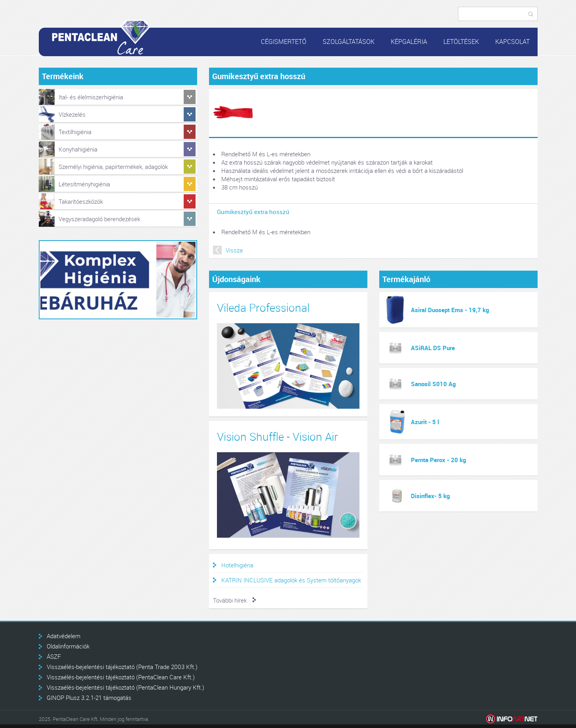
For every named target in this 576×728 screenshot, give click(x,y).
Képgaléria (409, 42)
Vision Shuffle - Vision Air (278, 437)
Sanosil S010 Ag (433, 384)
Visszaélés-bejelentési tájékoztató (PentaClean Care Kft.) (121, 677)
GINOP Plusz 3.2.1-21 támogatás (89, 698)
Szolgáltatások (349, 42)
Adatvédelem (64, 636)
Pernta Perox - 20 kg (438, 460)
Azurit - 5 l (425, 422)
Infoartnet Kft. (512, 719)
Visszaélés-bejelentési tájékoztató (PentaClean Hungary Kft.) (125, 687)
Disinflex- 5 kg (430, 496)
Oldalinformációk (68, 646)
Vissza (234, 250)
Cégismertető (284, 42)
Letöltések (461, 42)
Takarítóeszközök (81, 201)
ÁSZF (54, 656)
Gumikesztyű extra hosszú (253, 212)
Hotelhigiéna (237, 565)
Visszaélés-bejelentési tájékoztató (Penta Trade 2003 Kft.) (122, 667)
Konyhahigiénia (78, 149)
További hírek (230, 600)
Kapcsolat (512, 42)
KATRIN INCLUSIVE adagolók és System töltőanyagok (291, 580)
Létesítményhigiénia (84, 184)
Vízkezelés (72, 114)
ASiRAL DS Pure (433, 348)
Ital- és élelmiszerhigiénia (91, 97)
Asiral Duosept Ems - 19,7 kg (450, 310)
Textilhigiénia (75, 132)
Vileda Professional (263, 308)
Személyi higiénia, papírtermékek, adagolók (113, 167)
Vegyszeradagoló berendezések (99, 219)
